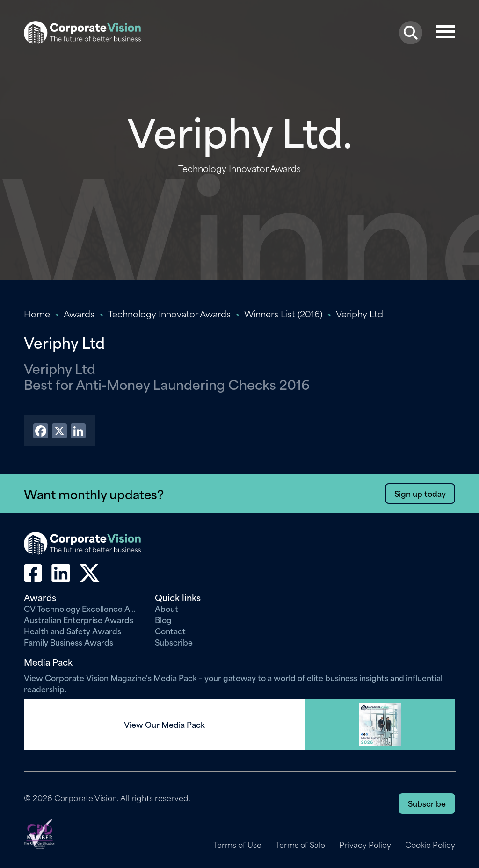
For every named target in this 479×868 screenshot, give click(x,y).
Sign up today (420, 493)
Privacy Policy (365, 845)
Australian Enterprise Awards (79, 619)
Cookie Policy (430, 845)
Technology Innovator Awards (169, 313)
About (167, 608)
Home (37, 313)
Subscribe (174, 642)
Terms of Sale (300, 845)
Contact (170, 631)
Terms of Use (237, 845)
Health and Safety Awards (73, 631)
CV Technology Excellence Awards (82, 608)
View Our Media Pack (164, 725)
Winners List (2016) (283, 313)
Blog (163, 619)
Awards (79, 313)
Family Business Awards (69, 642)
